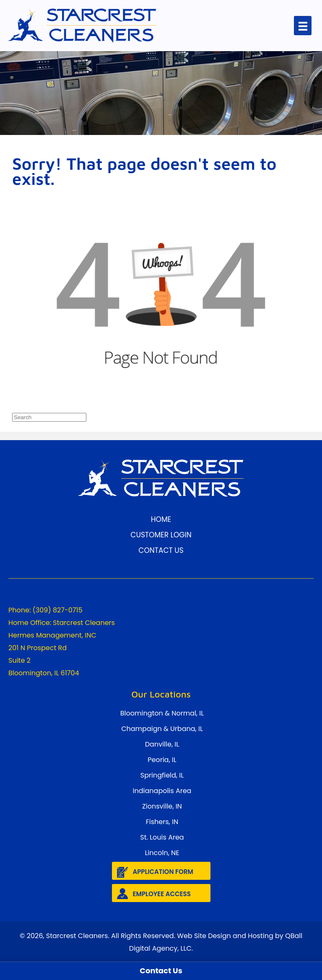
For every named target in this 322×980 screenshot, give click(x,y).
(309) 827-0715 (58, 610)
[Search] (49, 417)
